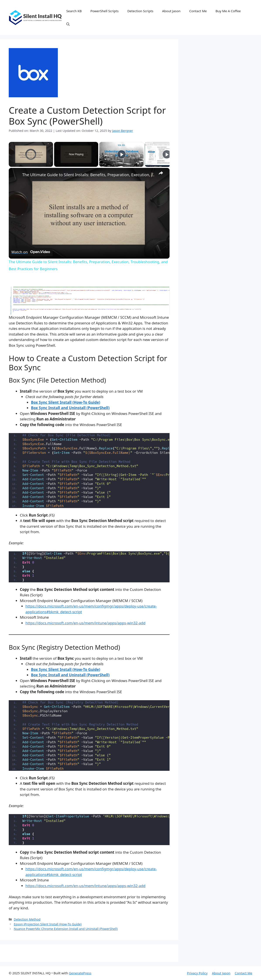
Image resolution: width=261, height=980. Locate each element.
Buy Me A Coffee (228, 11)
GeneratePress (80, 973)
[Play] (122, 154)
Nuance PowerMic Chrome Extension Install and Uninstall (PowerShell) (66, 929)
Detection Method (27, 919)
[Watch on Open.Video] (31, 252)
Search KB (74, 11)
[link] (16, 175)
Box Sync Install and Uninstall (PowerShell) (70, 408)
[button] (68, 24)
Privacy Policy (197, 973)
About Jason (171, 11)
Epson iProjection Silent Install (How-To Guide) (48, 924)
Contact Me (198, 11)
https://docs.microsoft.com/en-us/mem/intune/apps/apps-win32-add (86, 623)
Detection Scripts (140, 11)
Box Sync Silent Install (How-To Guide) (66, 402)
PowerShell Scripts (104, 11)
